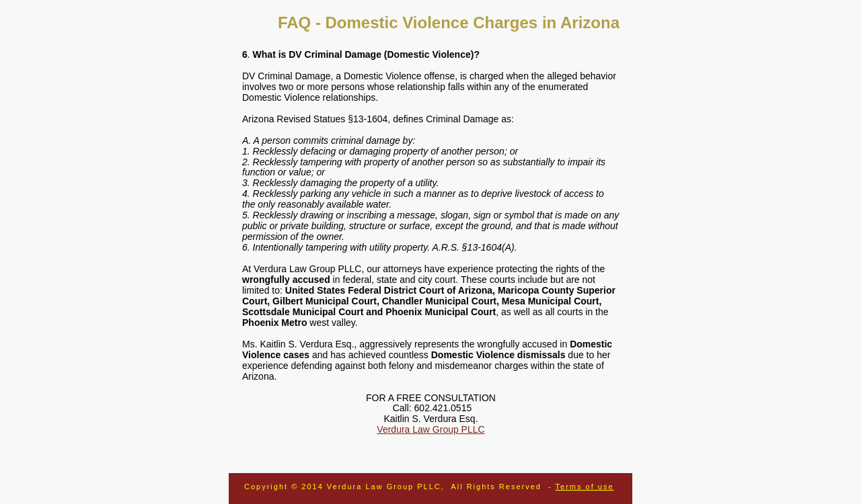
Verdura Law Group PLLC (430, 429)
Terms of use (585, 487)
